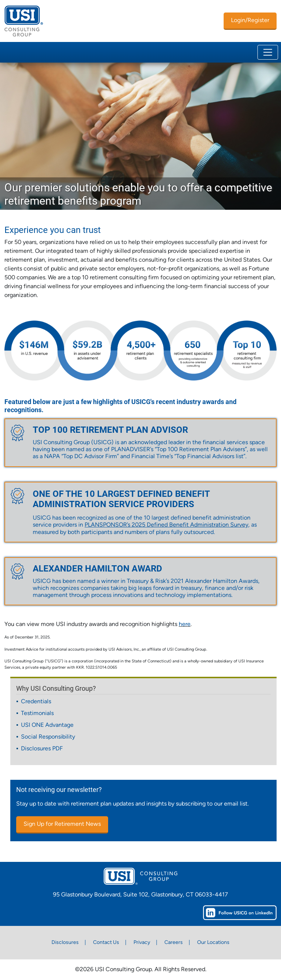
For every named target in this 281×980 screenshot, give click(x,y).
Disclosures (65, 943)
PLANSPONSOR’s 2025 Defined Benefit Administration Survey (166, 525)
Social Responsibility (48, 737)
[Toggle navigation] (268, 52)
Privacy (142, 943)
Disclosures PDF (42, 749)
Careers (174, 943)
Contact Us (106, 943)
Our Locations (213, 943)
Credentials (36, 702)
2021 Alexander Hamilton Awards (214, 581)
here (185, 625)
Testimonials (37, 714)
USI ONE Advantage (47, 725)
